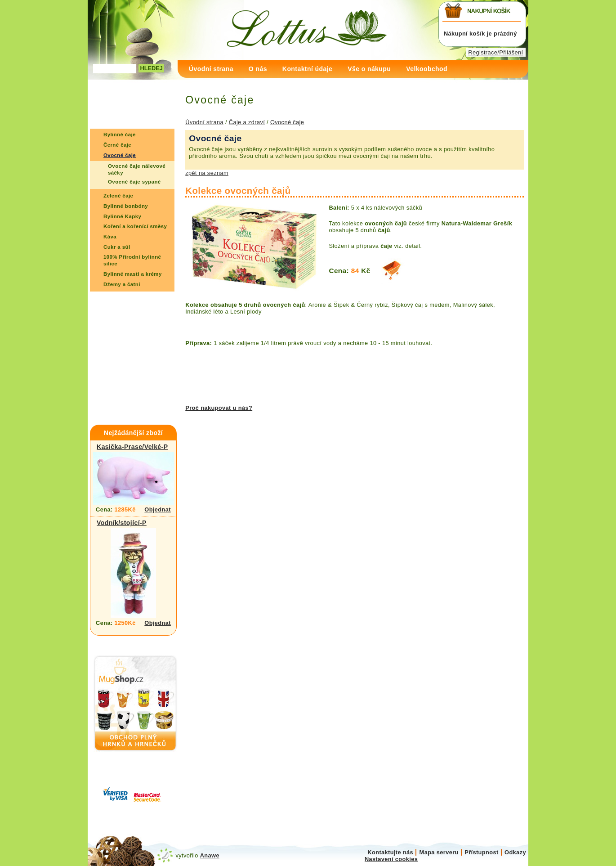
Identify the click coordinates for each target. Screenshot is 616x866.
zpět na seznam (207, 173)
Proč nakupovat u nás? (219, 408)
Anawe (210, 855)
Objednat (158, 509)
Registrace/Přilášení (495, 52)
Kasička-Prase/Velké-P (132, 447)
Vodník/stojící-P (122, 523)
